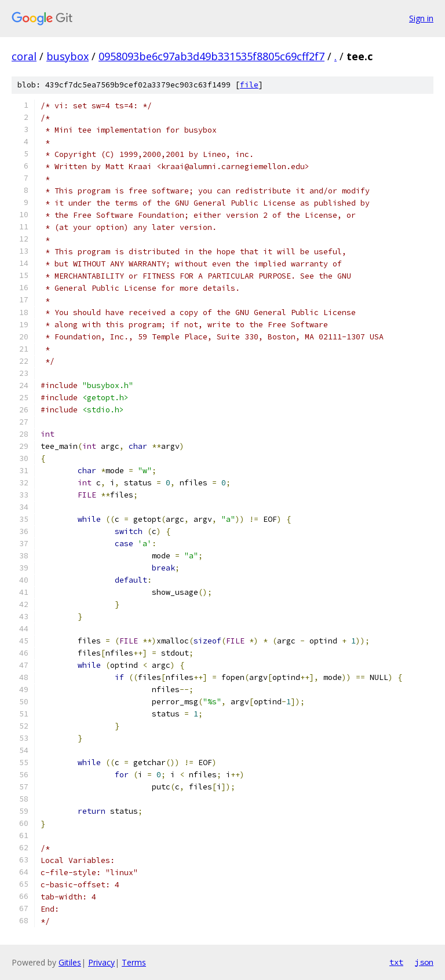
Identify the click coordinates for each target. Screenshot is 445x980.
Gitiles (70, 962)
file (249, 85)
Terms (134, 962)
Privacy (101, 962)
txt (396, 962)
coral (24, 56)
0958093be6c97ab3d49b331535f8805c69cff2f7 (211, 56)
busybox (68, 56)
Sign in (421, 18)
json (424, 962)
